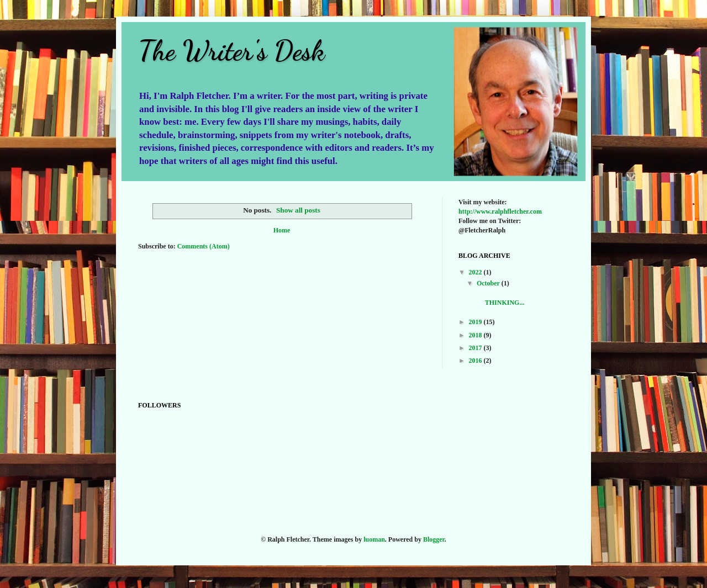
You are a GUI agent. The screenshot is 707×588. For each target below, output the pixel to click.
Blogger (434, 539)
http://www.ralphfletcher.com (500, 211)
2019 (476, 322)
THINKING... (508, 298)
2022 (476, 272)
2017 (476, 348)
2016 (476, 361)
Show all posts (298, 210)
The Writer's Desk (231, 51)
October (489, 283)
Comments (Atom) (204, 246)
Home (282, 230)
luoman (374, 539)
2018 (476, 335)
